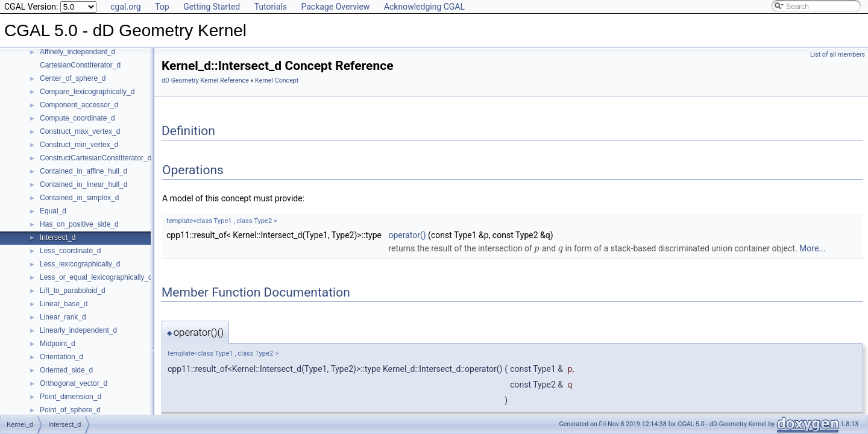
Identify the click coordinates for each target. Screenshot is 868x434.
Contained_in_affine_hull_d (83, 171)
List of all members (838, 55)
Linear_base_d (64, 304)
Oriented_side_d (66, 370)
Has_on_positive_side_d (79, 224)
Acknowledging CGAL (424, 7)
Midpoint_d (58, 344)
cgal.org (125, 7)
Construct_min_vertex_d (79, 145)
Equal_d (53, 211)
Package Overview (335, 7)
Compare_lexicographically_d (87, 92)
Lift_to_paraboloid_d (73, 291)
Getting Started (212, 7)
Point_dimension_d (71, 397)
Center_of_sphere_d (73, 78)
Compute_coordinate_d (77, 118)
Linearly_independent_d (78, 330)
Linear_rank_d (63, 317)
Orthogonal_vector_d (74, 383)
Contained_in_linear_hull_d (83, 184)
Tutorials (271, 7)
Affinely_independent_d (77, 52)
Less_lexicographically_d (80, 264)
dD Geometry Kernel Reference (205, 80)
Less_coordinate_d (70, 251)
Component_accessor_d (79, 105)
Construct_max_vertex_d (80, 131)
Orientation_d (61, 357)
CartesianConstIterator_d (80, 65)
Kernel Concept (277, 80)
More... (812, 248)
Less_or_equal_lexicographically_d (96, 277)
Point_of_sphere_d (70, 410)
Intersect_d (58, 237)
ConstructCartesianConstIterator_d (96, 158)
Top (162, 7)
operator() (407, 235)
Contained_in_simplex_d (79, 198)
